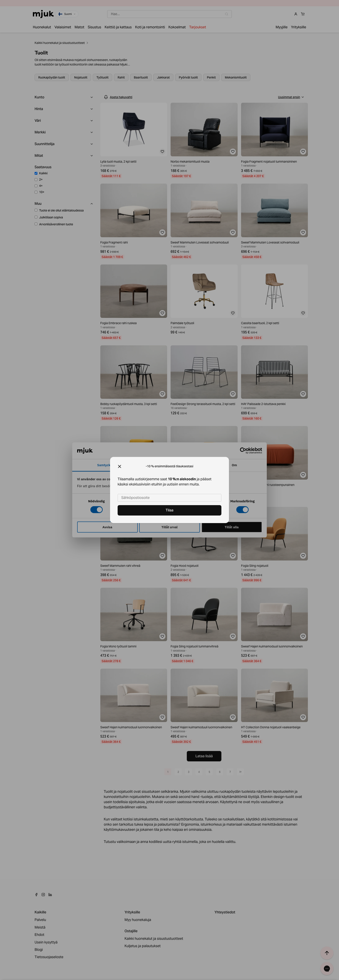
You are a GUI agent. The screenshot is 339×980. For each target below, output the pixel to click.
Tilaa (169, 510)
